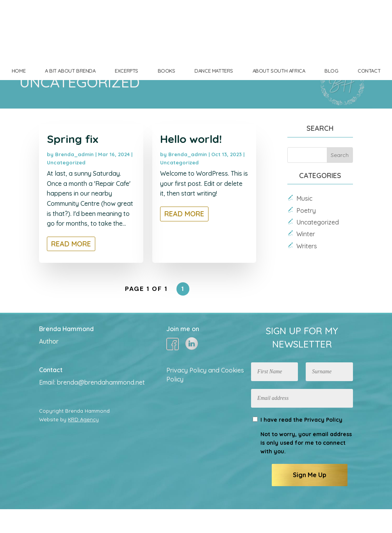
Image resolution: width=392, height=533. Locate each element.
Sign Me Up (310, 499)
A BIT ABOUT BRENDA (70, 71)
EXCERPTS (127, 71)
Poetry (306, 234)
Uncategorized (66, 186)
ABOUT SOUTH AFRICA (279, 71)
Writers (307, 270)
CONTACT (369, 71)
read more (71, 268)
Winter (306, 258)
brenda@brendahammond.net (101, 406)
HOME (19, 71)
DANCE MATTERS (214, 71)
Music (304, 222)
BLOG (331, 71)
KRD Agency (83, 443)
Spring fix (73, 163)
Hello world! (191, 163)
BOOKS (167, 71)
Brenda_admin (74, 178)
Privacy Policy (323, 444)
